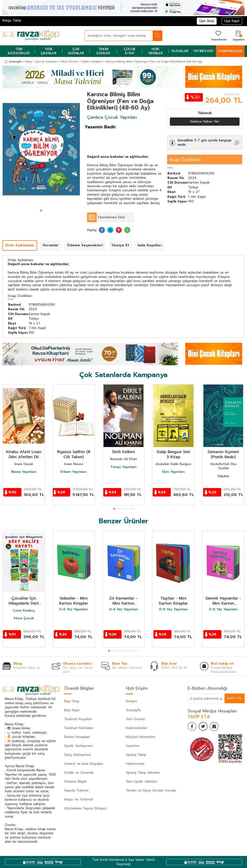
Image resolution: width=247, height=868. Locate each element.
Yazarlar (180, 51)
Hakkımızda (135, 764)
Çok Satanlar (76, 51)
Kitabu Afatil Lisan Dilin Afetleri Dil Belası (24, 455)
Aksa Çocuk (24, 618)
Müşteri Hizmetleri (141, 737)
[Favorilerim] (218, 36)
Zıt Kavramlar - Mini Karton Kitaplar (123, 601)
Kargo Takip (12, 20)
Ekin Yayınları (173, 472)
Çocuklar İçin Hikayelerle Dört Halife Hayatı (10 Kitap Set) (24, 601)
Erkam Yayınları (74, 472)
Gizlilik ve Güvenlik (79, 773)
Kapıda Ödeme (76, 790)
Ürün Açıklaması (20, 245)
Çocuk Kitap (130, 51)
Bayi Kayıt (72, 710)
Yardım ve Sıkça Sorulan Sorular (151, 790)
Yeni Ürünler (136, 719)
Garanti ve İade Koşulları (84, 764)
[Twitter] (205, 727)
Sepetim (133, 746)
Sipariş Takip (136, 755)
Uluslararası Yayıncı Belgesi (85, 808)
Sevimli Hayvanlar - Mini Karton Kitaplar (223, 601)
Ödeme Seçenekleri (85, 245)
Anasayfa (13, 62)
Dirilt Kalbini (123, 452)
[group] (41, 149)
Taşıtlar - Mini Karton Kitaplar (173, 601)
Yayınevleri (203, 51)
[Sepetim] (238, 36)
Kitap (28, 62)
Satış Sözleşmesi (78, 755)
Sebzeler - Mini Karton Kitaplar (74, 601)
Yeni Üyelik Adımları (141, 782)
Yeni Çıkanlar (48, 51)
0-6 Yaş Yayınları (74, 609)
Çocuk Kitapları (46, 62)
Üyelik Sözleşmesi (79, 746)
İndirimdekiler (137, 728)
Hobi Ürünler (156, 51)
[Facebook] (192, 727)
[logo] (31, 36)
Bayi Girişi (72, 701)
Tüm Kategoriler (19, 51)
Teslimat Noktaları (79, 728)
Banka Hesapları (77, 737)
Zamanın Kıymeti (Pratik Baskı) (223, 455)
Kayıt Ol (234, 698)
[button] (41, 210)
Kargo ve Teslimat (79, 799)
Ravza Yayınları (24, 472)
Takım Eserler (103, 51)
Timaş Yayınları (123, 467)
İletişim (131, 701)
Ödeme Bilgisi (75, 782)
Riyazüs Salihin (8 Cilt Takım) (74, 455)
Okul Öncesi (70, 62)
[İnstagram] (217, 727)
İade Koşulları (150, 245)
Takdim (223, 476)
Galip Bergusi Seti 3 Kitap (173, 455)
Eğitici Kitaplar (92, 62)
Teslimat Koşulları (78, 719)
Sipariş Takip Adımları (143, 773)
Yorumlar (51, 245)
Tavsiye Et (120, 245)
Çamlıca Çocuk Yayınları (112, 117)
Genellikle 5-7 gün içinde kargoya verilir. (204, 143)
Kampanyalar (230, 51)
